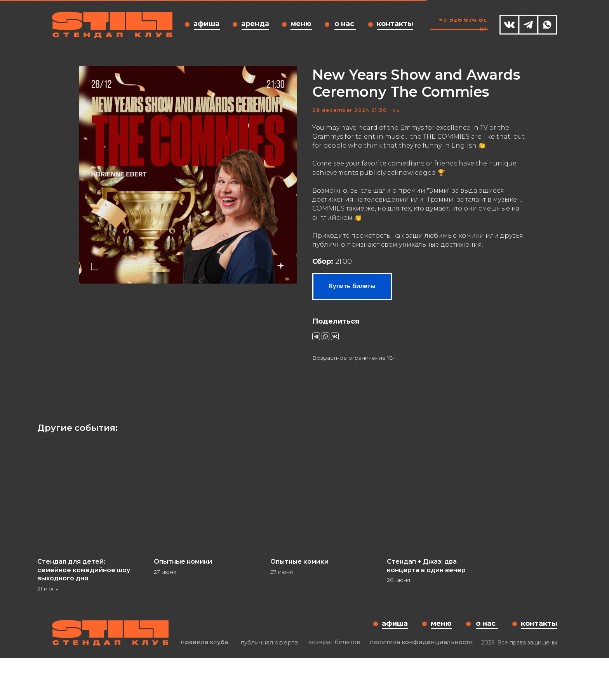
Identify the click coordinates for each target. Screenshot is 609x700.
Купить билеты (352, 307)
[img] (509, 25)
